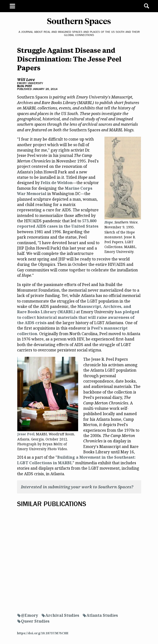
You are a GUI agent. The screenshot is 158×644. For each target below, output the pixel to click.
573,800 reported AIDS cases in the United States (58, 224)
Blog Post (24, 86)
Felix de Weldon (57, 183)
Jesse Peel (26, 434)
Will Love (26, 79)
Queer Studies (35, 621)
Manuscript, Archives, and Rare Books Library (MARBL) (74, 309)
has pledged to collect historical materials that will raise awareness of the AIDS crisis (78, 317)
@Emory (29, 615)
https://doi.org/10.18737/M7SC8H (43, 633)
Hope (109, 222)
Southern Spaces (79, 21)
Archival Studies (62, 615)
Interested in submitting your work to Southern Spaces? (77, 487)
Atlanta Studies (102, 615)
